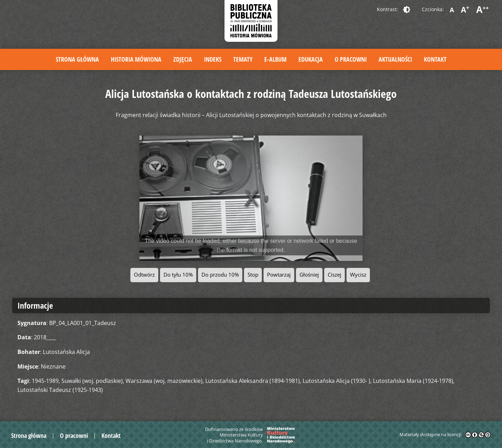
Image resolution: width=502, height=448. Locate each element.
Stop (253, 275)
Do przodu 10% (220, 275)
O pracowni (351, 59)
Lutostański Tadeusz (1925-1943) (60, 390)
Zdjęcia (183, 59)
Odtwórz (144, 275)
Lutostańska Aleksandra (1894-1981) (253, 381)
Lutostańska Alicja (66, 352)
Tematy (243, 59)
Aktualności (395, 59)
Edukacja (311, 59)
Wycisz (358, 275)
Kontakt (435, 59)
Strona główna (77, 59)
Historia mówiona (136, 59)
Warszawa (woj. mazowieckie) (164, 381)
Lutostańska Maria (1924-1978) (413, 381)
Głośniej (309, 275)
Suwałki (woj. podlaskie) (92, 381)
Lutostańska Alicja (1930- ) (336, 381)
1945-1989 (45, 381)
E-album (275, 59)
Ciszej (334, 275)
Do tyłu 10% (178, 275)
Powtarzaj (279, 275)
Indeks (213, 59)
